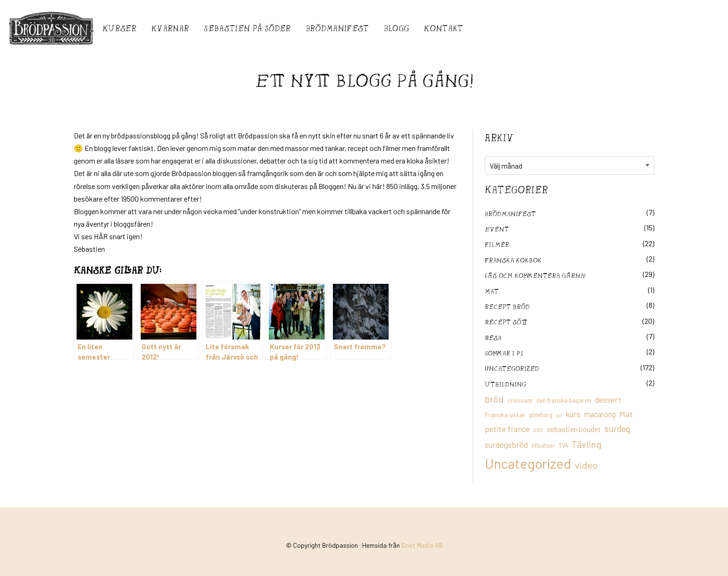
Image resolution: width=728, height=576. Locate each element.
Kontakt (443, 28)
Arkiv (499, 137)
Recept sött (506, 322)
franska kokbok (513, 260)
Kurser (120, 28)
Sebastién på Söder (247, 28)
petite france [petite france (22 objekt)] (507, 429)
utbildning (505, 384)
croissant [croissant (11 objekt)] (520, 400)
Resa (493, 337)
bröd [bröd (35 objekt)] (494, 399)
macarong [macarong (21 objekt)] (600, 414)
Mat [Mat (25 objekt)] (626, 414)
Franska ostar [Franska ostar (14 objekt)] (505, 415)
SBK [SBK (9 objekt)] (538, 430)
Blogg (397, 28)
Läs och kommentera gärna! (535, 275)
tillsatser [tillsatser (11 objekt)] (543, 445)
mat (492, 291)
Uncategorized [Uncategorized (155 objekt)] (528, 463)
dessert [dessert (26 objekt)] (608, 399)
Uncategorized (512, 368)
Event (497, 229)
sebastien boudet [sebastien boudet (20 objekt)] (574, 429)
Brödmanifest (338, 28)
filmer (497, 244)
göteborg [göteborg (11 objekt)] (541, 415)
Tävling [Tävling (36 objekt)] (587, 444)
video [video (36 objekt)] (586, 465)
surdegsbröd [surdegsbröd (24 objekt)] (506, 445)
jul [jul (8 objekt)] (559, 415)
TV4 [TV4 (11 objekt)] (563, 445)
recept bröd (507, 306)
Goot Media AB (422, 545)
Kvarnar (170, 28)
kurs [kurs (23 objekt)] (573, 414)
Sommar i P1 (504, 353)
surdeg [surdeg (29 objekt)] (617, 429)
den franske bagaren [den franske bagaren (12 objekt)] (564, 400)
